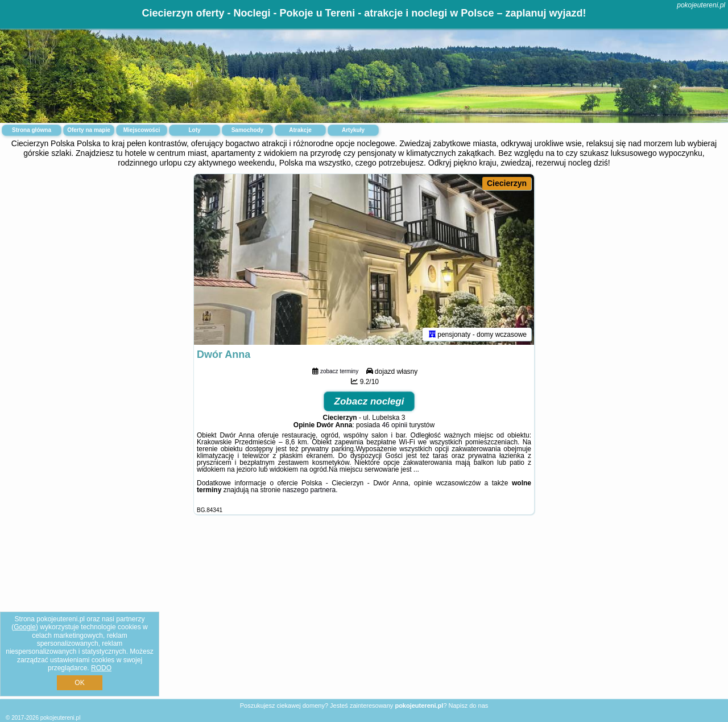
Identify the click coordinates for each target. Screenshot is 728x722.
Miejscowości (142, 130)
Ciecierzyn (507, 183)
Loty (194, 130)
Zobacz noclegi (369, 401)
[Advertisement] (364, 616)
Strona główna (32, 130)
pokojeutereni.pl (701, 5)
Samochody (248, 130)
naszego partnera (309, 490)
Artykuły (353, 130)
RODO (101, 668)
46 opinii (394, 425)
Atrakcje (300, 130)
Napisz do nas (469, 706)
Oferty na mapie (89, 130)
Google (25, 627)
